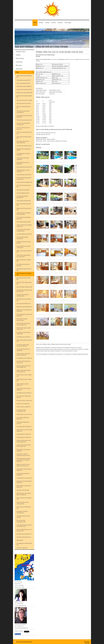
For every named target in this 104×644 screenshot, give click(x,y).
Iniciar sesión (87, 642)
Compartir (18, 634)
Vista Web (87, 643)
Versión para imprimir (20, 642)
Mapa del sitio (29, 642)
